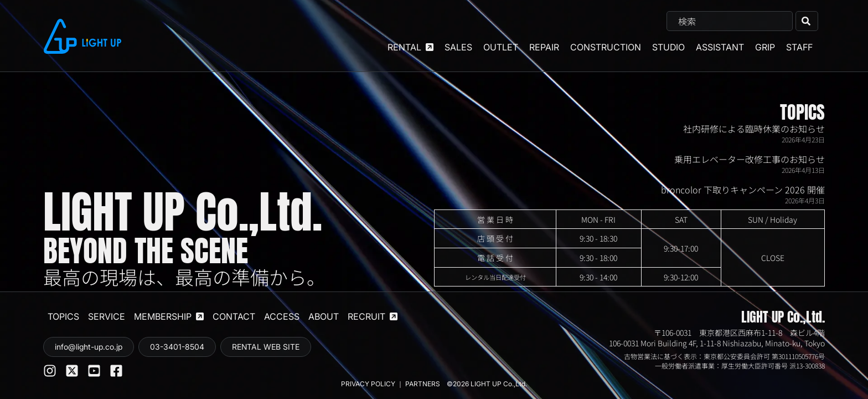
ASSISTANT (720, 47)
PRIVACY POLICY (368, 384)
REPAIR (544, 47)
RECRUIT (373, 316)
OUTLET (501, 47)
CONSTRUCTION (606, 47)
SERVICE (107, 316)
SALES (458, 47)
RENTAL (410, 47)
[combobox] (730, 21)
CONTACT (234, 316)
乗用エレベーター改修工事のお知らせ (750, 159)
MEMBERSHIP (169, 316)
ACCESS (282, 316)
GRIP (765, 47)
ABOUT (324, 316)
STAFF (799, 47)
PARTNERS (423, 384)
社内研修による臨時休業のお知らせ (754, 129)
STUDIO (668, 47)
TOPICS (802, 112)
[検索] (807, 21)
